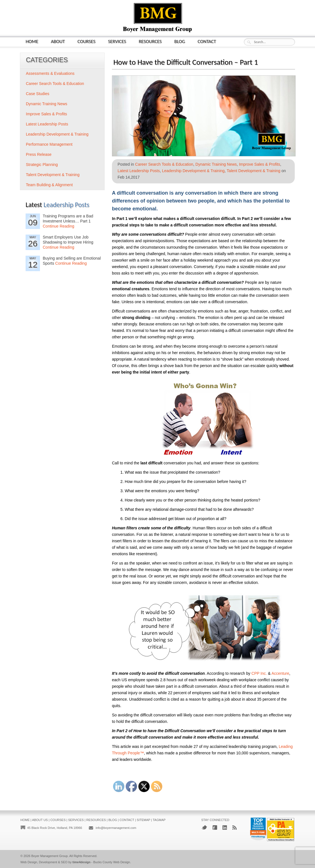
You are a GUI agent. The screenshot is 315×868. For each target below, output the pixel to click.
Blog (180, 41)
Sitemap (143, 820)
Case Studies (38, 94)
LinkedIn (225, 827)
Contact (207, 41)
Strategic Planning (42, 165)
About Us (40, 820)
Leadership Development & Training (193, 171)
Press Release (39, 154)
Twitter (204, 827)
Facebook (215, 827)
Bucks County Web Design (112, 862)
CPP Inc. (259, 673)
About (58, 41)
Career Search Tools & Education (164, 164)
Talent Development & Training (254, 171)
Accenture (280, 673)
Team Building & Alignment (49, 185)
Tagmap (159, 820)
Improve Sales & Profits (260, 164)
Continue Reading (58, 226)
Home (32, 41)
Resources (150, 41)
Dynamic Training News (216, 164)
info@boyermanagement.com (116, 828)
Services (117, 41)
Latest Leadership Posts (139, 171)
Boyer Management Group (49, 856)
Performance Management (49, 144)
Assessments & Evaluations (50, 73)
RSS (235, 827)
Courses (86, 41)
